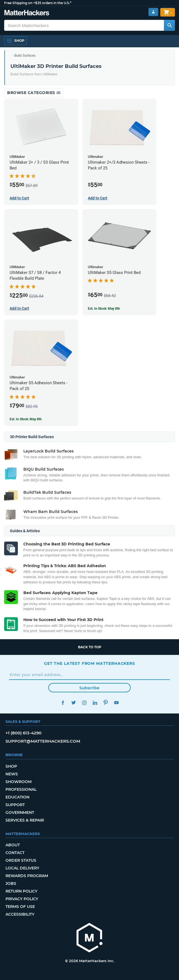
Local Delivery (22, 868)
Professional (21, 789)
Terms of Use (20, 907)
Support (15, 805)
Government (20, 812)
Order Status (21, 860)
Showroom (19, 782)
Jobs (11, 883)
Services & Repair (25, 820)
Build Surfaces (25, 56)
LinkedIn (95, 703)
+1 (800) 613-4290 (23, 733)
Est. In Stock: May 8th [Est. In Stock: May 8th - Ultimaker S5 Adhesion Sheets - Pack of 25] (26, 419)
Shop (11, 766)
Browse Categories (34, 93)
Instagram (84, 703)
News (12, 774)
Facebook (63, 703)
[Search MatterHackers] (169, 25)
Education (17, 797)
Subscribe (89, 688)
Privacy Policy (22, 899)
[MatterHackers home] (90, 938)
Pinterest (106, 703)
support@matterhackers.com (43, 741)
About (13, 845)
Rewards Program (27, 876)
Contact (15, 853)
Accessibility (20, 914)
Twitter (73, 703)
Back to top (90, 647)
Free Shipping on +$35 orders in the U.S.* (38, 3)
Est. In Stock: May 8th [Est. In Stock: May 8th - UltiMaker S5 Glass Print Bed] (104, 309)
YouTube (116, 703)
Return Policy (21, 891)
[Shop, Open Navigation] (15, 41)
